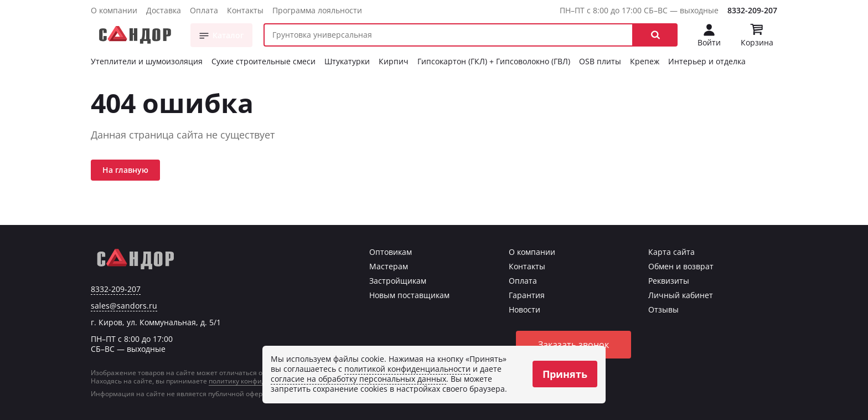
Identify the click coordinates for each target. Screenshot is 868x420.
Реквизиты (669, 281)
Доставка (164, 10)
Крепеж (645, 61)
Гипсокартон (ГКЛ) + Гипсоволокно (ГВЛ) (494, 61)
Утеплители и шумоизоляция (147, 61)
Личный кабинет (681, 295)
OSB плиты (600, 61)
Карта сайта (671, 252)
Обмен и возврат (681, 266)
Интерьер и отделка (707, 61)
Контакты (245, 10)
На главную (125, 170)
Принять (565, 374)
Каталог (228, 35)
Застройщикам (398, 281)
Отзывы (663, 309)
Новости (525, 309)
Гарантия (527, 295)
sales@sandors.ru (124, 306)
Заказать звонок (573, 345)
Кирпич (394, 61)
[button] (655, 35)
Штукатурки (347, 61)
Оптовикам (391, 252)
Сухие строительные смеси (263, 61)
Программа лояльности (317, 10)
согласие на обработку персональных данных (358, 379)
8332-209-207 (752, 10)
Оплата (204, 10)
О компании (114, 10)
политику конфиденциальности (261, 381)
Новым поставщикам (409, 295)
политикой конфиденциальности (407, 369)
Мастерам (389, 266)
